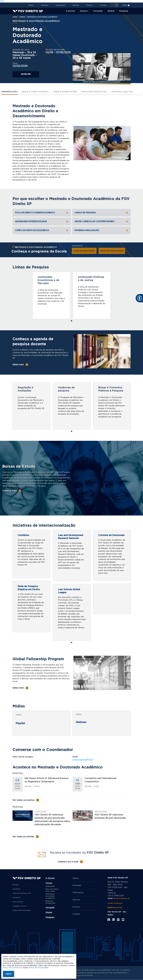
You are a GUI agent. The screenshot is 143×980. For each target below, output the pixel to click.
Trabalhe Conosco (20, 906)
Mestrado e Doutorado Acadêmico (50, 896)
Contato (103, 5)
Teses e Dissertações (65, 92)
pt (112, 5)
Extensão (45, 5)
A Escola (50, 878)
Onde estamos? (115, 903)
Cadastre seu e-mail (68, 862)
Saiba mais (43, 311)
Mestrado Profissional (50, 902)
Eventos (89, 5)
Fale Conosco (18, 902)
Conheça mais (10, 491)
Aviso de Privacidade (39, 968)
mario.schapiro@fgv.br (83, 760)
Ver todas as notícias (23, 837)
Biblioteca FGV (115, 908)
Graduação (50, 886)
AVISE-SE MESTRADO (84, 251)
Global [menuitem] (111, 11)
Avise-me (26, 74)
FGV (2, 1)
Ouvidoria (16, 889)
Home (15, 17)
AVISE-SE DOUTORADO (112, 251)
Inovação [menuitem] (98, 11)
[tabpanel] (51, 295)
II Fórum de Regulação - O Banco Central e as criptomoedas (99, 730)
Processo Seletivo (122, 92)
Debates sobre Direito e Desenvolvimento (37, 731)
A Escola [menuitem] (70, 11)
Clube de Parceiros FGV (22, 893)
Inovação (50, 908)
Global (49, 913)
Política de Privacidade (21, 910)
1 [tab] (72, 321)
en (116, 5)
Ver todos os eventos (24, 800)
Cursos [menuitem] (83, 11)
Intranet (16, 885)
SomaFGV (16, 898)
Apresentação (9, 92)
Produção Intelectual (94, 92)
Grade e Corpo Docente (35, 92)
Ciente (9, 974)
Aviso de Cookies (11, 968)
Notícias (76, 5)
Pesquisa (50, 917)
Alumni (31, 5)
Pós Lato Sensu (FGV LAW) (52, 890)
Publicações (60, 5)
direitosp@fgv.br (122, 898)
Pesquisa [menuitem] (124, 11)
